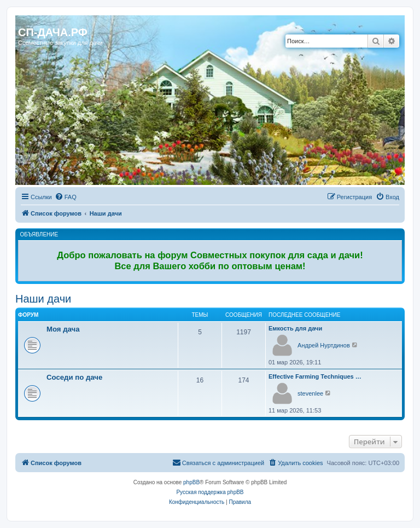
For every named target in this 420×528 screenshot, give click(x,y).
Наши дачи (43, 299)
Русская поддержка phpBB (210, 492)
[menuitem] (66, 197)
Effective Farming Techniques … (315, 376)
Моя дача (63, 329)
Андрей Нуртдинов (324, 345)
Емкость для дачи (295, 328)
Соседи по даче (74, 377)
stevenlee (310, 393)
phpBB (191, 482)
